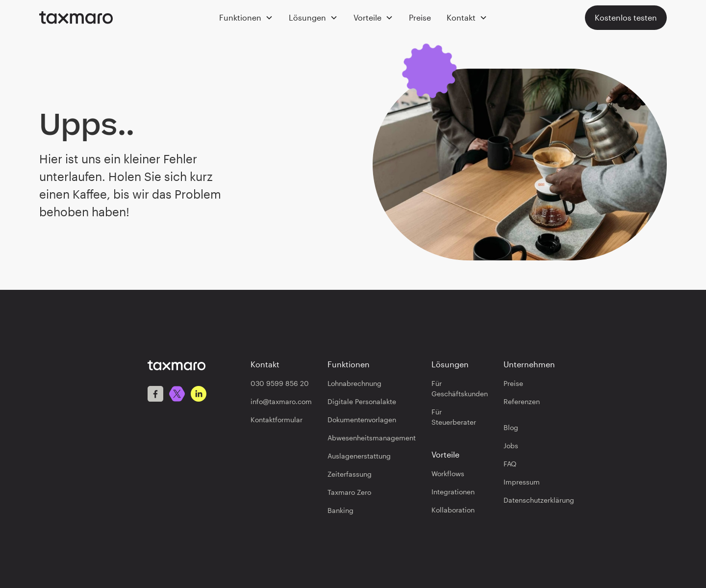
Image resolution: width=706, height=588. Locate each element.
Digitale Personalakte (362, 401)
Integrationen (453, 492)
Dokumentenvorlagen (362, 420)
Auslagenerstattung (359, 456)
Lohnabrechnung (354, 383)
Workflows (448, 473)
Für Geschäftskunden (460, 388)
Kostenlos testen (626, 17)
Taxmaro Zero (349, 492)
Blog (511, 427)
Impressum (522, 482)
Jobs (511, 446)
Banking (340, 510)
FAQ (510, 464)
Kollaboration (453, 510)
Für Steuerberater (454, 417)
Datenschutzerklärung (539, 500)
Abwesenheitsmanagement (372, 438)
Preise (420, 17)
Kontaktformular (277, 420)
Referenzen (522, 401)
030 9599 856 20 (280, 383)
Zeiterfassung (350, 474)
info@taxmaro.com (281, 401)
